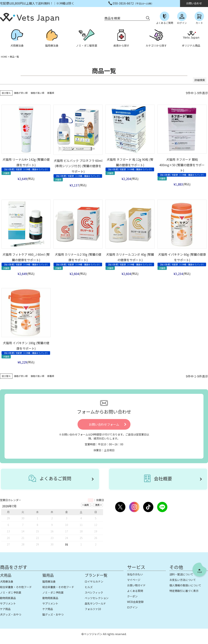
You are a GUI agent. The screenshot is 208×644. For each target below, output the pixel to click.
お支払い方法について (183, 580)
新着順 (51, 93)
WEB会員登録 (135, 602)
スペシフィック (94, 592)
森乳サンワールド (95, 603)
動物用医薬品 (8, 598)
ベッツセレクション (97, 598)
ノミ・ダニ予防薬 (11, 592)
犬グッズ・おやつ (11, 614)
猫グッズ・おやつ (53, 614)
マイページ (134, 580)
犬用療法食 (7, 581)
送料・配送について (181, 574)
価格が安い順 (21, 93)
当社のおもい (135, 574)
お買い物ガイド (136, 585)
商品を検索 (112, 18)
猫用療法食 (49, 581)
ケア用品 (5, 609)
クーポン (132, 596)
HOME (4, 57)
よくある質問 (135, 591)
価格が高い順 (37, 93)
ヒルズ (89, 587)
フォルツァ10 (93, 609)
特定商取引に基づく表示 (184, 591)
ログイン (132, 607)
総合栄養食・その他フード (16, 587)
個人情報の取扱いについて (185, 585)
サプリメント (8, 603)
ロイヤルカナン (94, 581)
